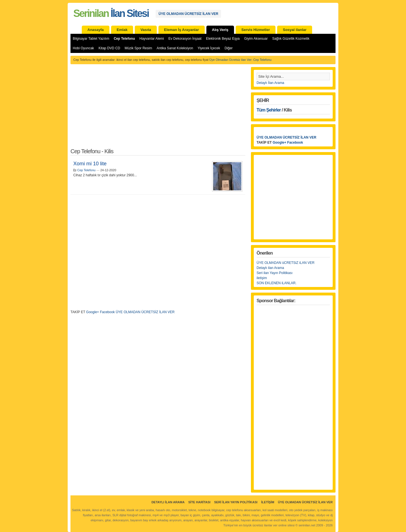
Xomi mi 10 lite (90, 164)
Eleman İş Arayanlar (182, 30)
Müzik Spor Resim (138, 48)
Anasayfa (96, 30)
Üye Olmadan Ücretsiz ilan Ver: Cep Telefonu (240, 60)
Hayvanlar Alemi (152, 39)
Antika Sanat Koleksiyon (175, 48)
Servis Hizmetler (256, 30)
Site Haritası (199, 502)
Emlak (122, 30)
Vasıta (146, 30)
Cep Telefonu (124, 39)
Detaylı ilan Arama (270, 268)
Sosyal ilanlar (295, 30)
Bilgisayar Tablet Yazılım (91, 39)
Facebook (107, 312)
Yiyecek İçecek (209, 48)
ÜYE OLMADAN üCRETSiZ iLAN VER (285, 263)
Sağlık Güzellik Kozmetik (291, 39)
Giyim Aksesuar (256, 39)
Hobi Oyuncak (83, 48)
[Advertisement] (158, 109)
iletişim (262, 278)
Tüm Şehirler (269, 110)
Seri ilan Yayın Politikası (275, 273)
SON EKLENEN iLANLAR (276, 283)
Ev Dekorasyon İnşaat (185, 39)
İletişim (268, 502)
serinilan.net (307, 525)
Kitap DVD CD (109, 48)
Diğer (229, 48)
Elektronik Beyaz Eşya (223, 39)
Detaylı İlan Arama (270, 83)
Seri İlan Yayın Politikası (236, 502)
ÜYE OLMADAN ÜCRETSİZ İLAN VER (188, 14)
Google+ (92, 312)
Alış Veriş (220, 30)
